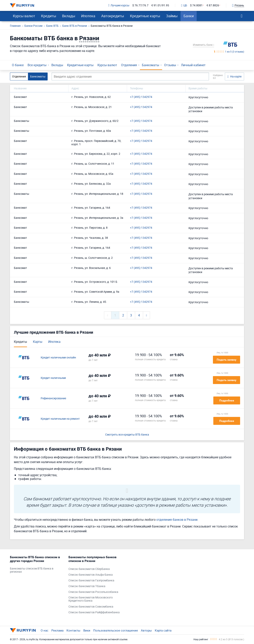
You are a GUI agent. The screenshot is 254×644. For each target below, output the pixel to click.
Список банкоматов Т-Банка (87, 586)
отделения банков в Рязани (177, 520)
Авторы (146, 630)
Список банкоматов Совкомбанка (91, 607)
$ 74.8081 (196, 5)
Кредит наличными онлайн (58, 358)
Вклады (69, 16)
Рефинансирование (53, 398)
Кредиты (49, 16)
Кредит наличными (53, 378)
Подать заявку (227, 360)
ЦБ (184, 6)
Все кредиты (37, 65)
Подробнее (227, 400)
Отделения (129, 65)
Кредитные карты (145, 16)
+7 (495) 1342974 (141, 97)
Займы (172, 16)
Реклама (57, 630)
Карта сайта (163, 630)
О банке (18, 65)
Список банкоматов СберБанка (89, 569)
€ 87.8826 (213, 5)
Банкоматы (151, 65)
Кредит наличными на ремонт (60, 419)
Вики (87, 630)
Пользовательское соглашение (116, 630)
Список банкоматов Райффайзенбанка (94, 612)
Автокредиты (113, 16)
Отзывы (170, 65)
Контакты (73, 630)
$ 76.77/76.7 (140, 5)
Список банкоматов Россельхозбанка (93, 592)
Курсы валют (24, 16)
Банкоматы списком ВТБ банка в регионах (32, 570)
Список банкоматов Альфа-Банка (91, 575)
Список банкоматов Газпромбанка (91, 580)
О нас (45, 630)
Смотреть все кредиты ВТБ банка (127, 435)
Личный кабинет (193, 65)
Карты (38, 342)
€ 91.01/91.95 (160, 5)
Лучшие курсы (119, 5)
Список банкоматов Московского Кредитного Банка (91, 599)
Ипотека (88, 16)
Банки (189, 16)
